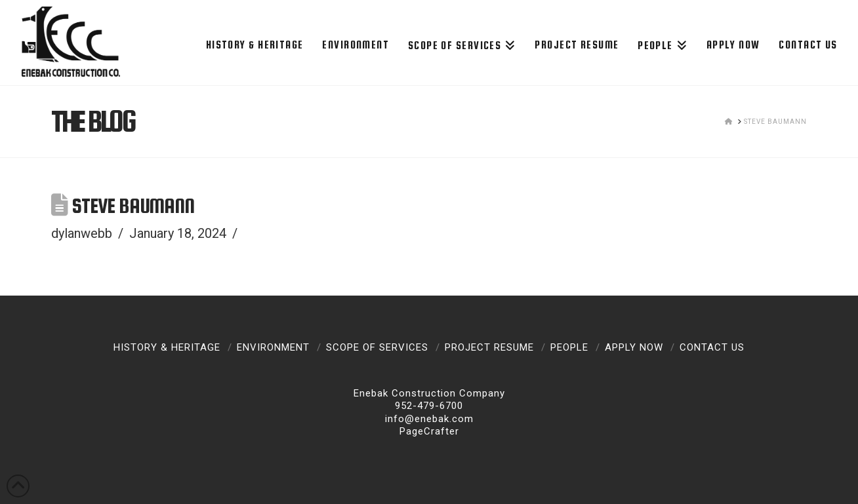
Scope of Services (377, 347)
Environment (273, 347)
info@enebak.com (429, 419)
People (569, 347)
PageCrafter (429, 431)
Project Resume (489, 347)
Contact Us (712, 347)
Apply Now (634, 347)
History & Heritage (167, 347)
